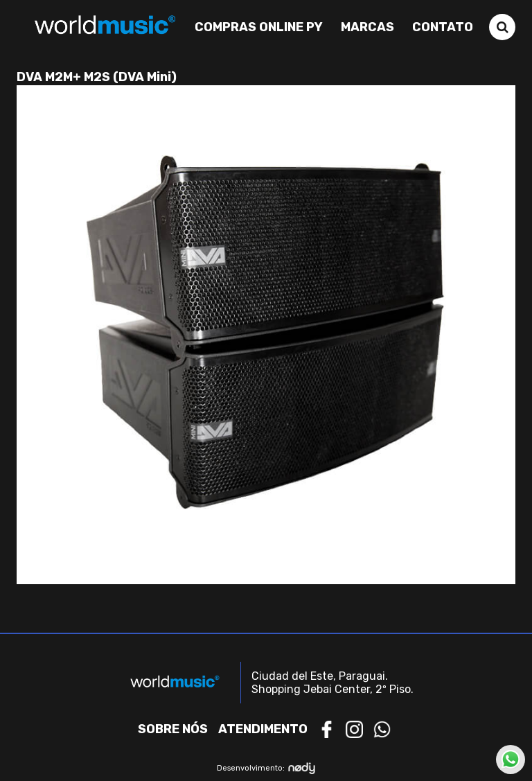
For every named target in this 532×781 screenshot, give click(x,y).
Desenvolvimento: (266, 768)
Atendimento (263, 729)
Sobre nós (173, 729)
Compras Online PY (259, 27)
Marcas (367, 27)
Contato (443, 27)
